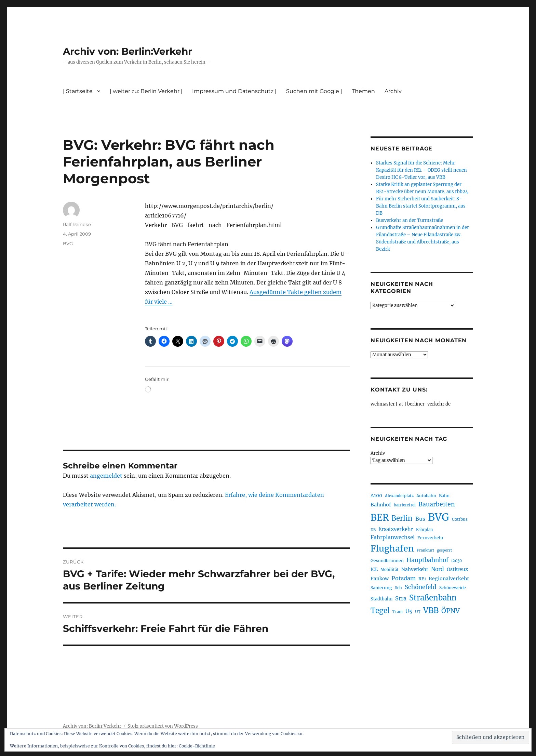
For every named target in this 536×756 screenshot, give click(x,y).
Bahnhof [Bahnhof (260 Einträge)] (381, 505)
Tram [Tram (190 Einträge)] (398, 612)
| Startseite (78, 91)
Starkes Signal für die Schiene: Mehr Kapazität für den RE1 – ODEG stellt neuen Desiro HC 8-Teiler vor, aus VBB (421, 170)
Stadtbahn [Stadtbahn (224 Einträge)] (381, 599)
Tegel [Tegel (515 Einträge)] (380, 611)
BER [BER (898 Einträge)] (380, 518)
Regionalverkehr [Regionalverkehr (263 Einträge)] (449, 579)
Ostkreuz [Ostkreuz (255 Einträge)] (457, 569)
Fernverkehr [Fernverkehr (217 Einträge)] (431, 538)
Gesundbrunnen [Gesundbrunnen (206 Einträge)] (387, 561)
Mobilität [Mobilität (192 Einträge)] (390, 570)
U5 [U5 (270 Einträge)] (409, 611)
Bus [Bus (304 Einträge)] (420, 519)
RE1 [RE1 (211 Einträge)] (422, 579)
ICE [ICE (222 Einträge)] (374, 569)
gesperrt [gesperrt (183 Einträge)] (444, 550)
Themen (363, 91)
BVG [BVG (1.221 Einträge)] (439, 517)
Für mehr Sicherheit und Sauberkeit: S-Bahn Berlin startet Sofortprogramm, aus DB (421, 206)
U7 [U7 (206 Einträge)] (418, 612)
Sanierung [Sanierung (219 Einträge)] (381, 588)
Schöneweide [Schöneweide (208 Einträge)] (453, 588)
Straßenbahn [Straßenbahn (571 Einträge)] (433, 598)
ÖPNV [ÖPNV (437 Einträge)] (451, 611)
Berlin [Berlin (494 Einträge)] (402, 518)
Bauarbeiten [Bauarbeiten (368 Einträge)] (437, 504)
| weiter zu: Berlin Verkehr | (146, 91)
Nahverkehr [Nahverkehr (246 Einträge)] (415, 569)
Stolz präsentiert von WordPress (163, 726)
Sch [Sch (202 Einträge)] (398, 588)
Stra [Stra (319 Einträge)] (401, 598)
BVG (68, 243)
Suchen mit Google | (314, 91)
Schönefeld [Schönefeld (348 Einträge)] (421, 587)
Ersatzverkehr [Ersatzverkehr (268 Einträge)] (396, 529)
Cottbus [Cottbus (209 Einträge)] (460, 519)
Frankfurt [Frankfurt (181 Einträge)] (425, 550)
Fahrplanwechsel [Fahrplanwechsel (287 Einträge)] (393, 537)
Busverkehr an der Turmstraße (410, 220)
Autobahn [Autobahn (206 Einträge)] (426, 496)
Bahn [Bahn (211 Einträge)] (444, 496)
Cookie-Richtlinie (197, 746)
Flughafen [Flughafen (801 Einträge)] (392, 548)
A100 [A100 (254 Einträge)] (376, 495)
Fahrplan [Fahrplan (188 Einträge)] (424, 530)
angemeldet (106, 476)
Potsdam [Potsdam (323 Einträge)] (404, 578)
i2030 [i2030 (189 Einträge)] (457, 561)
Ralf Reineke (77, 224)
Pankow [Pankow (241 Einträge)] (380, 579)
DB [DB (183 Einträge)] (373, 530)
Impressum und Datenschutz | (234, 91)
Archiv (393, 91)
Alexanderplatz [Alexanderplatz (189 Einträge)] (399, 496)
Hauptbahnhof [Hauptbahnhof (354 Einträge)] (427, 560)
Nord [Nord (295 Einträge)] (438, 569)
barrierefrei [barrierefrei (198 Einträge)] (405, 505)
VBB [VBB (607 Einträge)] (431, 610)
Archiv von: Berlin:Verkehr (128, 51)
